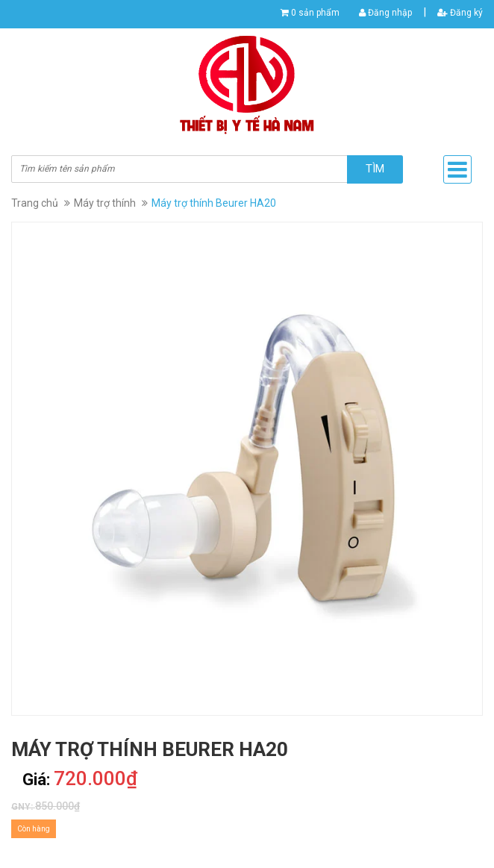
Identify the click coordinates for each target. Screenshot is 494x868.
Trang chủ (35, 203)
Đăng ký (460, 13)
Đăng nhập (385, 13)
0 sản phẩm (315, 13)
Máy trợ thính (105, 203)
